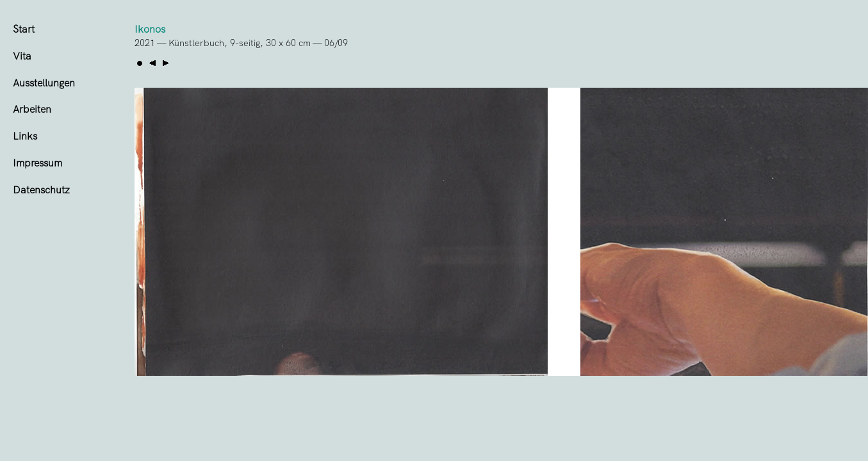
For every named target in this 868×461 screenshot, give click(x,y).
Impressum (37, 163)
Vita (22, 56)
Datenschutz (41, 190)
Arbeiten (32, 109)
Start (24, 29)
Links (25, 136)
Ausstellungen (44, 83)
